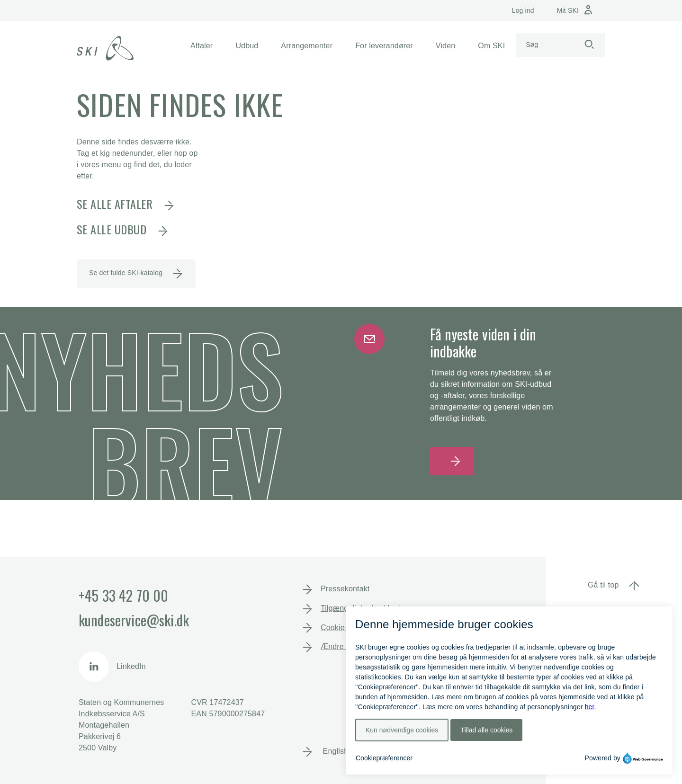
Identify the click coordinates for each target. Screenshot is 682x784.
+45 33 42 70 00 (123, 595)
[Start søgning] (589, 45)
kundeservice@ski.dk (134, 620)
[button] (202, 46)
